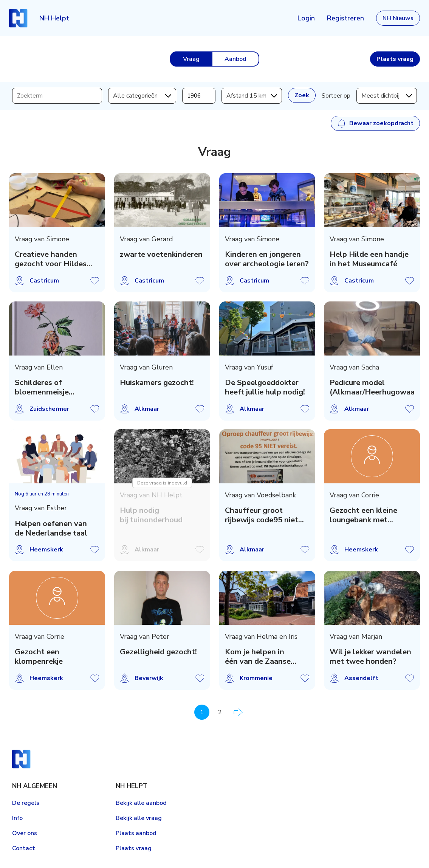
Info (17, 818)
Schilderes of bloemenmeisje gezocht (42, 387)
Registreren (345, 18)
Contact (24, 848)
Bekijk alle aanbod (141, 803)
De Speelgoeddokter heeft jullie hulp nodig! (265, 387)
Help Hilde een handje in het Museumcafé (369, 259)
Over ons (25, 833)
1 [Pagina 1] (202, 712)
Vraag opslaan (95, 281)
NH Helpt (54, 18)
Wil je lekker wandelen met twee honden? (370, 657)
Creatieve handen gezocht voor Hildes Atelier (51, 259)
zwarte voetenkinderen (161, 254)
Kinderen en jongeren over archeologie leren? (267, 259)
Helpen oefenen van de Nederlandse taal (51, 529)
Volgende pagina (238, 712)
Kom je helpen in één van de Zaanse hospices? (258, 657)
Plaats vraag (134, 848)
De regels (26, 803)
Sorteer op (336, 96)
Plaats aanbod (136, 833)
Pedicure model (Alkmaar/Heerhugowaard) (372, 387)
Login (306, 18)
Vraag (191, 59)
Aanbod (235, 59)
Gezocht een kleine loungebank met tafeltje (363, 515)
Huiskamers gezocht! (157, 383)
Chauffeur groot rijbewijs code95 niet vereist (262, 515)
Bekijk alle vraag (139, 818)
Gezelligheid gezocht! (158, 652)
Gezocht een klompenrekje (39, 657)
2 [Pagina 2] (220, 712)
